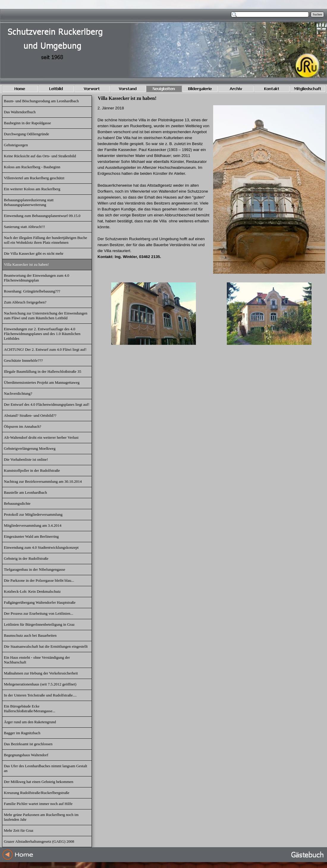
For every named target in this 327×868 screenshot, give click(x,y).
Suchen (317, 14)
